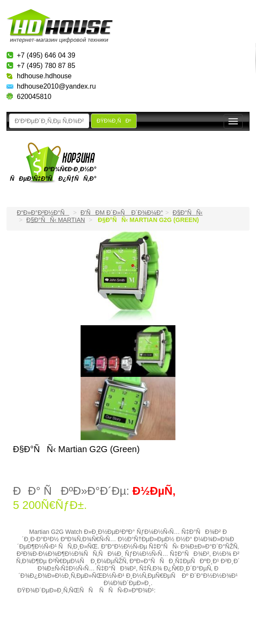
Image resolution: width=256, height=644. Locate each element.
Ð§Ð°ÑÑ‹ (188, 213)
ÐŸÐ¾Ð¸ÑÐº (114, 121)
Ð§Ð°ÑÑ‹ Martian (56, 220)
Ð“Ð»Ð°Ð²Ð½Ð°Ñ (43, 213)
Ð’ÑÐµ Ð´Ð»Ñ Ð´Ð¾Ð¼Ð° (122, 213)
